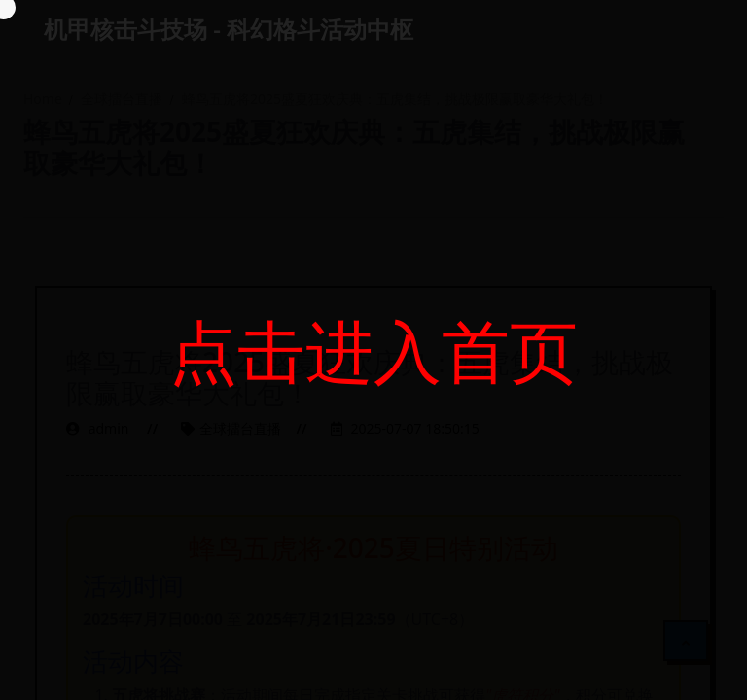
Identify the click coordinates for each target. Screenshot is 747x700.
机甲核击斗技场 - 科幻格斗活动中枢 (229, 29)
